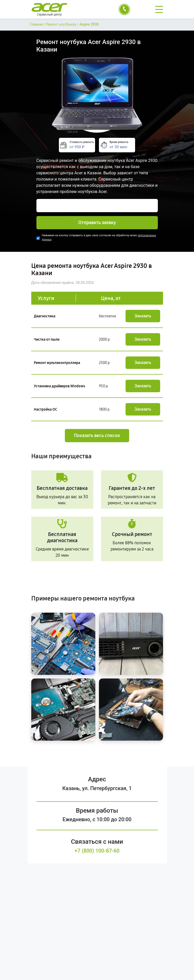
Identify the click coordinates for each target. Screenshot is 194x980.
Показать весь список (97, 435)
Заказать (143, 316)
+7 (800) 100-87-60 (97, 851)
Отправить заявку (97, 223)
